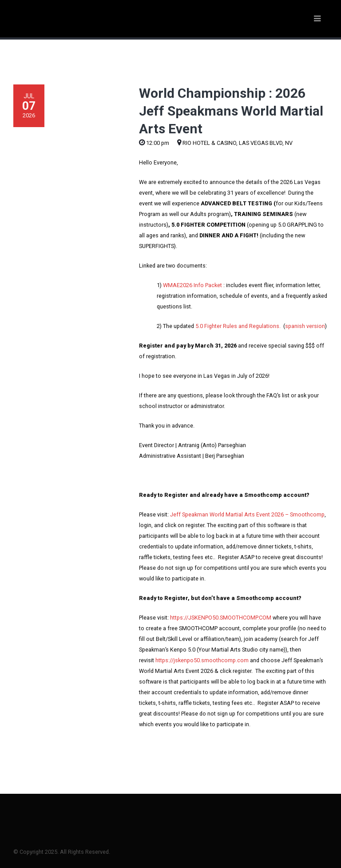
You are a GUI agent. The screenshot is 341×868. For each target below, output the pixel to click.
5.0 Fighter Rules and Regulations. (238, 326)
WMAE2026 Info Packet (192, 285)
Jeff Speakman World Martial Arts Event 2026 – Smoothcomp (247, 514)
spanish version (305, 326)
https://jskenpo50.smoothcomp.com (202, 660)
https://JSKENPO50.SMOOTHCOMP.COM (221, 618)
